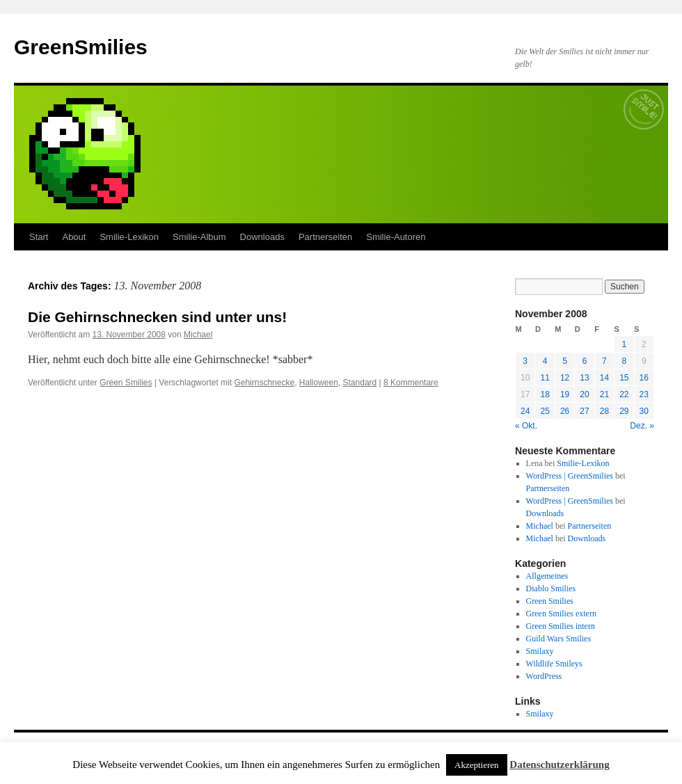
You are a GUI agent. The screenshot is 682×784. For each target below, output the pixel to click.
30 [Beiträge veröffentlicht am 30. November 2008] (644, 411)
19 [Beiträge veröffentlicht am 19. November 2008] (565, 394)
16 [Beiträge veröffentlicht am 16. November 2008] (644, 378)
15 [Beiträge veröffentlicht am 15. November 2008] (624, 378)
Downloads (262, 237)
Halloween (319, 383)
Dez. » (642, 426)
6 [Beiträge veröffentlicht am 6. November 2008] (585, 361)
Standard (360, 383)
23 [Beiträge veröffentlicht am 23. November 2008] (644, 394)
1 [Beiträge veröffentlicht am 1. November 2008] (624, 344)
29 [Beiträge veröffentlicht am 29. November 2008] (624, 411)
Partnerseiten (325, 237)
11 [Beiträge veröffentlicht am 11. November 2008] (545, 378)
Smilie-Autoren (396, 237)
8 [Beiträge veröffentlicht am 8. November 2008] (624, 361)
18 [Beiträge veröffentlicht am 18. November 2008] (545, 394)
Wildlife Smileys (554, 664)
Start (39, 237)
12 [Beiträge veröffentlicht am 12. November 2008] (565, 378)
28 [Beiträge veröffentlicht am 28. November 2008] (604, 411)
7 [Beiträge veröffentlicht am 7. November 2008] (604, 361)
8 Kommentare (411, 383)
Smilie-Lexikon (129, 237)
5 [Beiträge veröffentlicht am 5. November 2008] (565, 361)
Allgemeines (547, 576)
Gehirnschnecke (264, 383)
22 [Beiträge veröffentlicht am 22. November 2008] (624, 394)
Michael (198, 335)
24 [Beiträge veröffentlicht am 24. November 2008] (525, 411)
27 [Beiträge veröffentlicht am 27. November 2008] (584, 411)
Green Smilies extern (561, 614)
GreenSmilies (81, 47)
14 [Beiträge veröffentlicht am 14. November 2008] (604, 378)
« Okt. (526, 426)
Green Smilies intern (561, 626)
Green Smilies (126, 383)
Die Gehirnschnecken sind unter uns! (157, 317)
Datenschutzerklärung (559, 765)
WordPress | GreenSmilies (570, 476)
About (74, 237)
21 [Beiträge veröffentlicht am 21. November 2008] (604, 394)
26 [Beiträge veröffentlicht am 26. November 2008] (565, 411)
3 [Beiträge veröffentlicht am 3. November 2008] (525, 361)
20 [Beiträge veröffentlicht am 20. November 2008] (584, 394)
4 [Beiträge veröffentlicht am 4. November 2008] (545, 361)
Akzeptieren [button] (477, 765)
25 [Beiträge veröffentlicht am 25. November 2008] (545, 411)
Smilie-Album (199, 237)
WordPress (544, 676)
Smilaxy (540, 651)
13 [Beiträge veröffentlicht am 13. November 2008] (584, 378)
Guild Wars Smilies (558, 639)
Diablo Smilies (551, 589)
